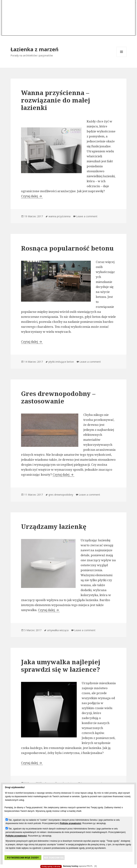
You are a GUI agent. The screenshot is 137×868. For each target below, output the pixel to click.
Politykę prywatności (71, 823)
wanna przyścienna (59, 216)
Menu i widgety (122, 57)
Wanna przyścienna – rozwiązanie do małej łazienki (56, 100)
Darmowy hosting (70, 866)
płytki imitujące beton (61, 362)
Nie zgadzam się (54, 858)
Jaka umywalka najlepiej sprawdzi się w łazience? (61, 666)
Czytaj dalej (32, 196)
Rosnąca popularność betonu (67, 248)
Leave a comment (87, 216)
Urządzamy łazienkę (54, 526)
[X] (95, 866)
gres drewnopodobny (61, 495)
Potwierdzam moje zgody (23, 858)
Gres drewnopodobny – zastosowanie (58, 397)
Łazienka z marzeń (35, 49)
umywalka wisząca (58, 630)
